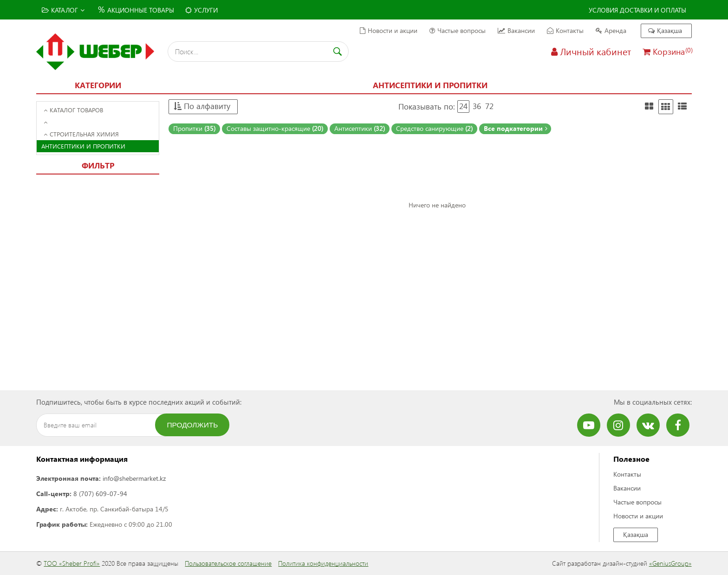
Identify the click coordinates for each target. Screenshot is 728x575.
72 (489, 106)
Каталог (63, 10)
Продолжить (193, 425)
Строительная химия (81, 134)
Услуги (201, 10)
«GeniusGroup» (670, 563)
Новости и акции (389, 30)
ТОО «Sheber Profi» (72, 563)
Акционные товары (135, 9)
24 (463, 106)
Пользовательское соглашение (228, 563)
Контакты (565, 30)
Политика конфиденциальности (323, 563)
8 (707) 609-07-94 (100, 494)
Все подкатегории (516, 128)
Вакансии (516, 30)
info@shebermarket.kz (134, 478)
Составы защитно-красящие (275, 128)
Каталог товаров (73, 110)
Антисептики (360, 128)
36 (477, 106)
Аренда (611, 30)
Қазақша (665, 30)
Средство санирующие (434, 128)
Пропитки (194, 128)
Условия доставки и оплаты (637, 10)
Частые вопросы (458, 30)
